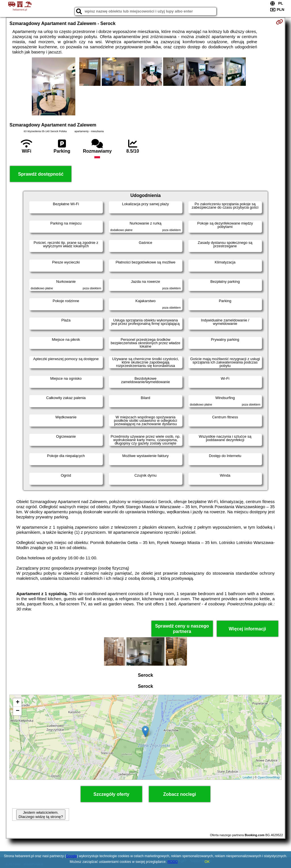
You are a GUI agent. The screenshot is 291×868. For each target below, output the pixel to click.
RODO (172, 862)
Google (71, 856)
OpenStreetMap (269, 777)
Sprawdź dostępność (41, 174)
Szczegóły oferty (111, 794)
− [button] (17, 711)
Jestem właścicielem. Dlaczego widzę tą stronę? (41, 815)
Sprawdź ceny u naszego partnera (182, 629)
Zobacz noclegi (180, 794)
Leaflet (247, 777)
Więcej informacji (247, 629)
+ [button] (17, 703)
